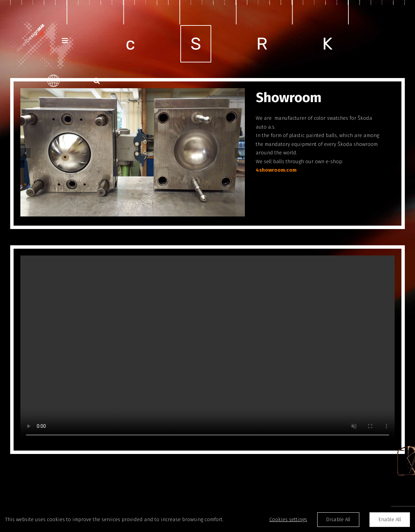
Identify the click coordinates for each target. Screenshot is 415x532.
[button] (97, 81)
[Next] (240, 153)
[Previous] (25, 153)
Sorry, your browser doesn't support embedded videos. (207, 349)
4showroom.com (276, 170)
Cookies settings (288, 519)
